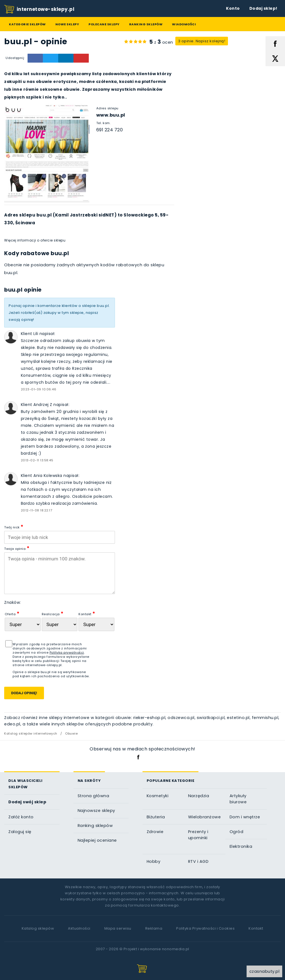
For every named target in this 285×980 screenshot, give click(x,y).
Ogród (237, 832)
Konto (233, 8)
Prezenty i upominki (198, 835)
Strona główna (94, 796)
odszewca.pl (181, 718)
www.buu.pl (111, 115)
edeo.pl (12, 724)
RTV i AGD (198, 861)
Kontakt (87, 613)
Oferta (12, 613)
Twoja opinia (17, 548)
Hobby (154, 861)
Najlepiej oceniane (97, 840)
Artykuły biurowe (238, 799)
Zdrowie (155, 832)
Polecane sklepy (104, 24)
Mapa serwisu (118, 928)
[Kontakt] (96, 624)
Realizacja (53, 613)
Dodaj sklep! (263, 8)
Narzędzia (199, 796)
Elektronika (241, 846)
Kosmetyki (158, 796)
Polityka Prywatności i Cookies (205, 928)
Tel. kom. (104, 123)
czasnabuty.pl (265, 971)
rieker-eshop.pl (149, 718)
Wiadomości (184, 24)
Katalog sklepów (38, 928)
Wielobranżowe (205, 817)
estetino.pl (238, 718)
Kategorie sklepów (27, 24)
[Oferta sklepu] (23, 624)
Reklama (154, 928)
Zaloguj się (20, 832)
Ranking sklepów (146, 24)
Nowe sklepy (67, 24)
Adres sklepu (107, 108)
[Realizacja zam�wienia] (60, 624)
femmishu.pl (265, 718)
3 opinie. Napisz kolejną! (202, 41)
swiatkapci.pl (211, 718)
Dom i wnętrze (245, 817)
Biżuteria (156, 817)
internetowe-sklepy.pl (39, 9)
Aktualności (79, 928)
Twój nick (14, 527)
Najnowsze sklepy (96, 811)
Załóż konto (21, 817)
